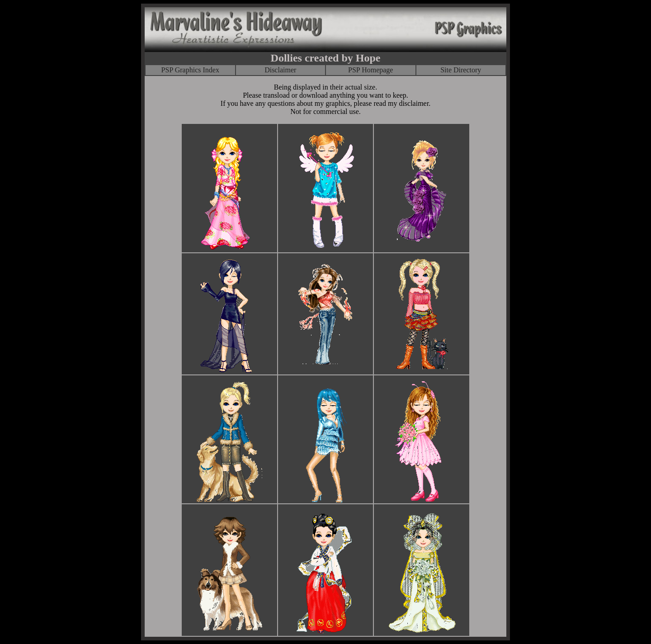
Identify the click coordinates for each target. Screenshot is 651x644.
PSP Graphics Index (190, 70)
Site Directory (461, 70)
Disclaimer (280, 70)
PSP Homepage (370, 70)
